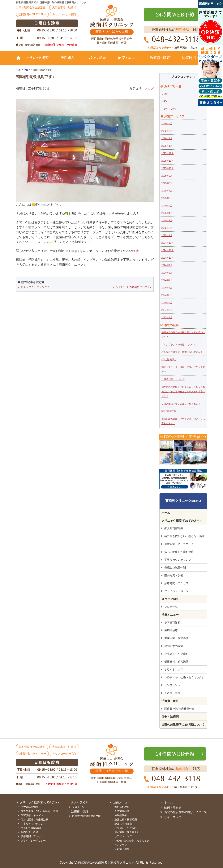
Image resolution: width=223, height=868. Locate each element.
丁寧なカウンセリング (178, 560)
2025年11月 (168, 161)
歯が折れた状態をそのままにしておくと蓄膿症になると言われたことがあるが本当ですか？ (183, 392)
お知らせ (166, 101)
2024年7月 (167, 280)
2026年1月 (167, 146)
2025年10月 (168, 168)
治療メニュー (128, 61)
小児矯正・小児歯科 (176, 654)
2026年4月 (167, 124)
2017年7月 (167, 318)
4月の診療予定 (169, 360)
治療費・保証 (160, 61)
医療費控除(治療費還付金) (180, 709)
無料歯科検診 (122, 807)
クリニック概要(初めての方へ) (40, 61)
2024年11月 (168, 250)
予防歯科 (69, 61)
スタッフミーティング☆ (35, 287)
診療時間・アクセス (176, 583)
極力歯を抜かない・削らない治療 (184, 536)
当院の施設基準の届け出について (183, 724)
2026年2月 (167, 138)
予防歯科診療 (172, 622)
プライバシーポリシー (178, 591)
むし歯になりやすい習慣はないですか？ (182, 352)
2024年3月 (167, 310)
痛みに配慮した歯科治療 (179, 552)
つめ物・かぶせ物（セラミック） (184, 677)
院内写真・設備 (174, 575)
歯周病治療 (171, 630)
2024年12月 (168, 243)
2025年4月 (167, 213)
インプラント (172, 685)
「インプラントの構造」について (179, 345)
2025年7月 (167, 191)
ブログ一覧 (171, 607)
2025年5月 (167, 206)
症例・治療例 (170, 717)
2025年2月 (167, 228)
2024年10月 (168, 258)
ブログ (149, 88)
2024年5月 (167, 295)
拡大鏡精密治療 (174, 528)
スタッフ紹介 (96, 61)
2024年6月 (167, 288)
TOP (20, 61)
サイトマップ (173, 817)
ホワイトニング (174, 669)
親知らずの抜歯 (174, 646)
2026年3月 (167, 131)
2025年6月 (167, 198)
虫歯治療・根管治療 (176, 638)
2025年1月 (167, 235)
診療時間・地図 (191, 61)
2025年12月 (168, 153)
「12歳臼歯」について (173, 379)
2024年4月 (167, 303)
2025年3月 (167, 221)
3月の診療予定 (169, 411)
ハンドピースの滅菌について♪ (131, 287)
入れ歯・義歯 (172, 693)
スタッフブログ (169, 109)
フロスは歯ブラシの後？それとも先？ (181, 404)
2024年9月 (167, 265)
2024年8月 (167, 273)
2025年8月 (167, 183)
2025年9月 (167, 176)
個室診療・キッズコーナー (180, 544)
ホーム (166, 513)
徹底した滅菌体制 (175, 568)
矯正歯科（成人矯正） (178, 662)
